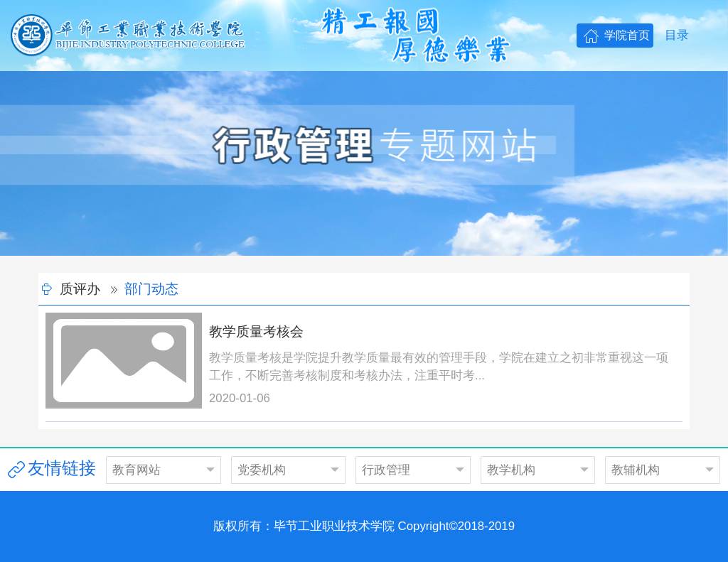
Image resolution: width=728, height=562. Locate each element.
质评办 (80, 289)
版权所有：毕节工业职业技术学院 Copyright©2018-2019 (364, 526)
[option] (364, 163)
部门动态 (151, 289)
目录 (677, 35)
